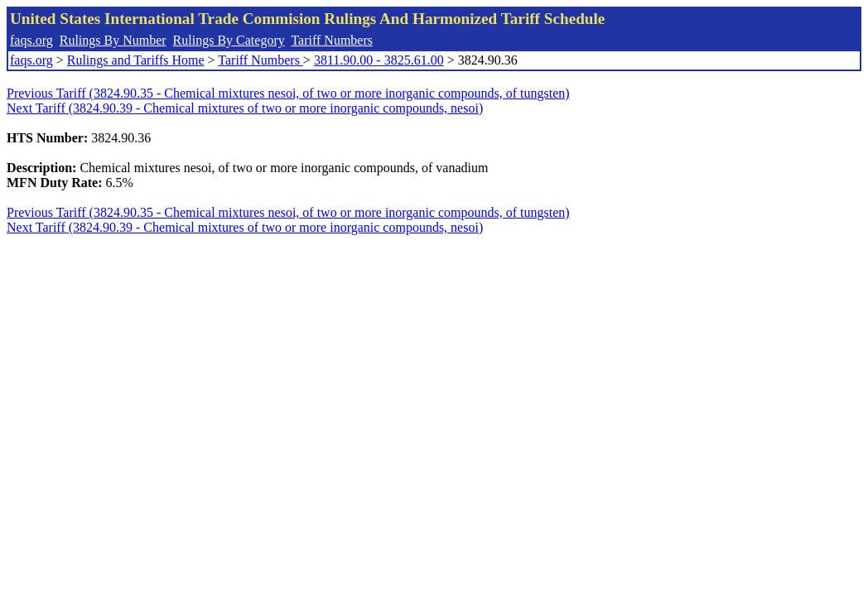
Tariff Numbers (332, 40)
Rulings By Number (113, 40)
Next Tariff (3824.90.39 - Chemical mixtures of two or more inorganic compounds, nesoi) (245, 108)
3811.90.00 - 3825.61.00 (379, 60)
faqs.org (31, 40)
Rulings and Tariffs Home (136, 60)
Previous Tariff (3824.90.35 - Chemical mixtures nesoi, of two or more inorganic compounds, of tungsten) (288, 93)
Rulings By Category (229, 40)
